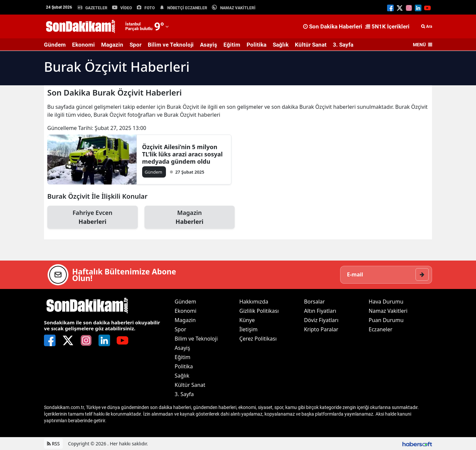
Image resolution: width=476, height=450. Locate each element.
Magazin (112, 45)
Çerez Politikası (258, 339)
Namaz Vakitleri (388, 311)
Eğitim (232, 45)
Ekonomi (83, 45)
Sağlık (281, 45)
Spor (136, 45)
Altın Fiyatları (320, 311)
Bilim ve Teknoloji (171, 45)
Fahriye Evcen (93, 217)
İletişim (248, 329)
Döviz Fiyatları (321, 320)
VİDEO (126, 8)
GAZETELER (96, 8)
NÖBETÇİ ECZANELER (187, 8)
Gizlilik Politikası (259, 311)
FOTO (150, 8)
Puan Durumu (386, 320)
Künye (247, 320)
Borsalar (315, 302)
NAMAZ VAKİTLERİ (238, 8)
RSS (53, 444)
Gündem (55, 45)
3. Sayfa (343, 45)
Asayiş (209, 45)
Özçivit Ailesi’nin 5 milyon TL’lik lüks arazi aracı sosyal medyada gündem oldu (182, 154)
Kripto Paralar (321, 329)
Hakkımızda (254, 302)
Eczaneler (380, 329)
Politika (257, 45)
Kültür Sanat (311, 45)
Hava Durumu (386, 302)
